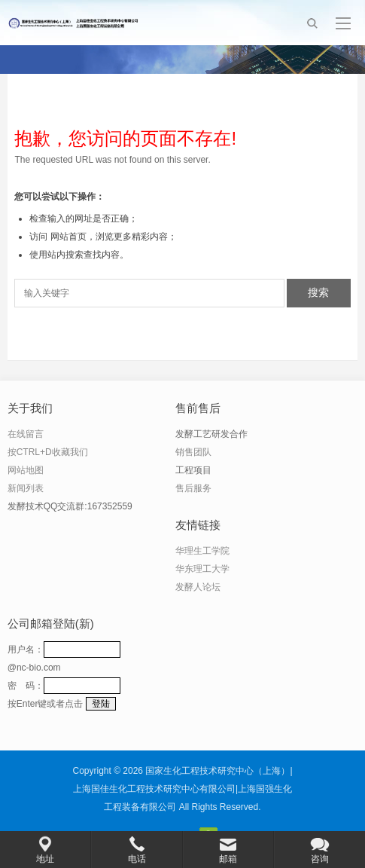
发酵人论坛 (198, 587)
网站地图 (26, 470)
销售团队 (193, 452)
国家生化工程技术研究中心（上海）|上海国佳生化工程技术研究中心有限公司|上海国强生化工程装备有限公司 (183, 789)
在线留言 (26, 434)
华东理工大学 (202, 569)
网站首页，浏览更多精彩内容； (114, 237)
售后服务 (193, 488)
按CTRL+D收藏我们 (48, 452)
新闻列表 (26, 488)
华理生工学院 (202, 551)
